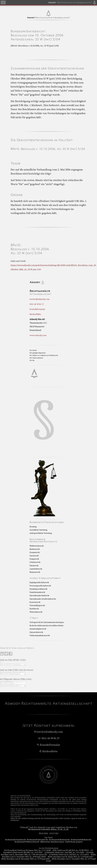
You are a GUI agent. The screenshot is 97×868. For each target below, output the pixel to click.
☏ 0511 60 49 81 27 (49, 742)
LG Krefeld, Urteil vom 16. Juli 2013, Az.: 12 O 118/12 (69, 858)
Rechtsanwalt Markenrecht (59, 843)
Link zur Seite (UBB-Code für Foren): (17, 671)
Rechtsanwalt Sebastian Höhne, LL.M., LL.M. (49, 833)
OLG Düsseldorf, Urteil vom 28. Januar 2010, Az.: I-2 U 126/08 (27, 854)
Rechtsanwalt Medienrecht (81, 843)
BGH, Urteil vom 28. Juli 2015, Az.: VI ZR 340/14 (71, 854)
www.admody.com (38, 335)
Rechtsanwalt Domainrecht (15, 843)
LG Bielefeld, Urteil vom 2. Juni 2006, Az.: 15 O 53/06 (64, 856)
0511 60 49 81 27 (37, 304)
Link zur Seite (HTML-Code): (13, 660)
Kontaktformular (37, 309)
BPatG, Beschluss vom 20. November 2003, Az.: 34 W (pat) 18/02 (26, 862)
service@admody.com (40, 299)
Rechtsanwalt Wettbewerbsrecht (27, 845)
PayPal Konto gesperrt (74, 845)
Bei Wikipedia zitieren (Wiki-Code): (16, 681)
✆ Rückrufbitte (48, 755)
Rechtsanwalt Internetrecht (37, 843)
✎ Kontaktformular (48, 748)
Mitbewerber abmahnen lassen (52, 845)
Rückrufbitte (35, 314)
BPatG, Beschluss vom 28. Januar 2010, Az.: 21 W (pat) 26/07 (70, 860)
